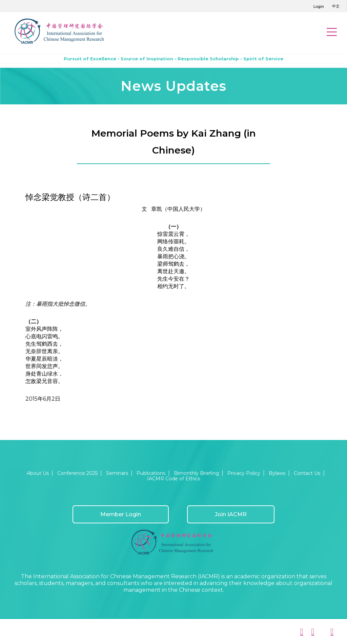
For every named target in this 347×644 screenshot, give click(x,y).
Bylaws (277, 473)
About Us (38, 473)
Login (319, 6)
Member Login (121, 514)
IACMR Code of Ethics (173, 479)
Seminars (117, 473)
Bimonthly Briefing (196, 473)
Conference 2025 (77, 473)
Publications (151, 473)
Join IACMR (231, 514)
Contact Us (307, 473)
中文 (336, 6)
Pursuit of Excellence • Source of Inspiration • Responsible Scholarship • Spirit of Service (173, 59)
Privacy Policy (244, 473)
